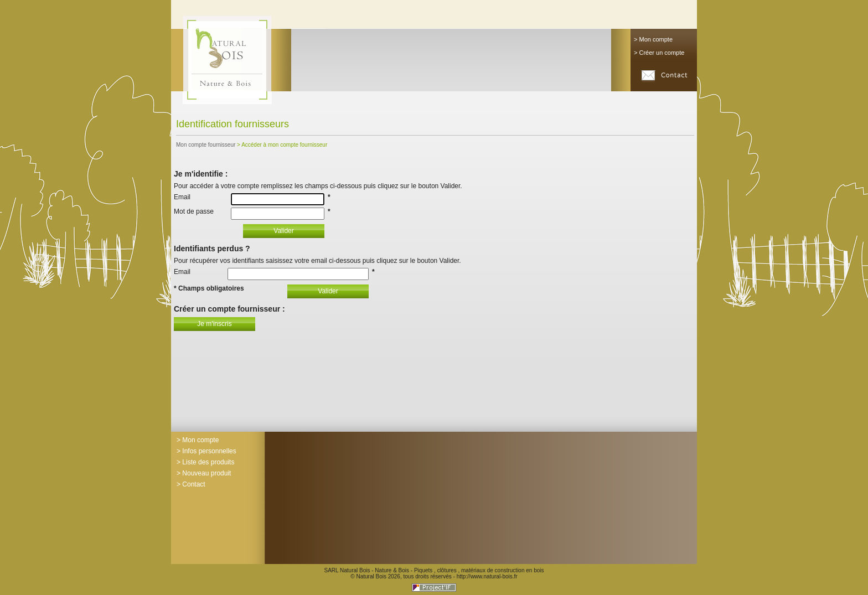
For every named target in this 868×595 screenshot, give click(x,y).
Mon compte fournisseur (206, 145)
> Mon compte (653, 39)
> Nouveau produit (204, 473)
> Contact (191, 484)
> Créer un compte (659, 53)
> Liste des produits (205, 462)
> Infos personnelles (206, 451)
